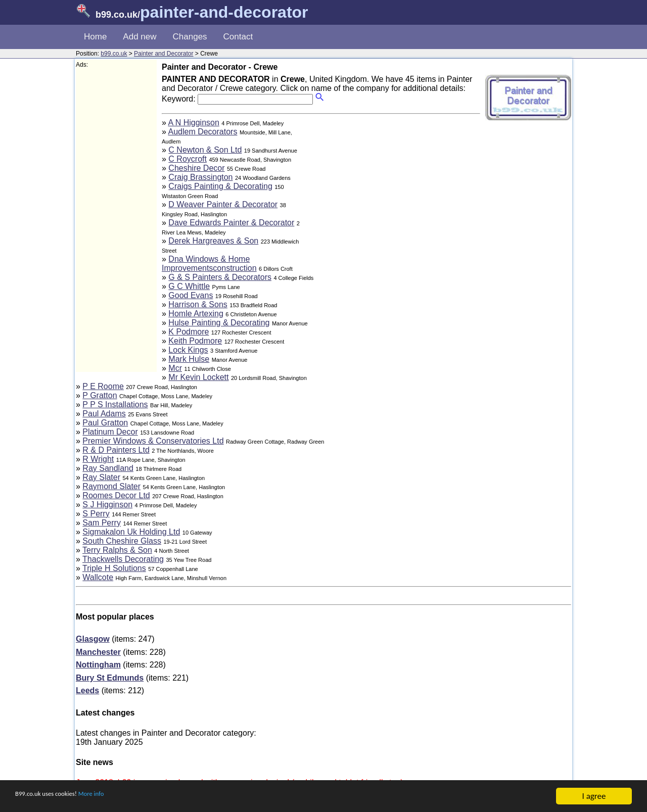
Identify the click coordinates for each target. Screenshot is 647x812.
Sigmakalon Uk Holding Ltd (131, 532)
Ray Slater (101, 477)
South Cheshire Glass (122, 541)
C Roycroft (188, 159)
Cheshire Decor (196, 168)
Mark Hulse (189, 359)
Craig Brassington (200, 177)
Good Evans (191, 295)
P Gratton (100, 395)
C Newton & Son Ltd (205, 150)
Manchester (98, 652)
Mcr (175, 368)
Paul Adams (104, 414)
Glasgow (93, 639)
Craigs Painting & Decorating (220, 186)
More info (117, 797)
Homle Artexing (196, 314)
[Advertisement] (116, 220)
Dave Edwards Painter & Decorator (231, 223)
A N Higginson (193, 123)
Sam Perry (102, 523)
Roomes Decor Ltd (116, 495)
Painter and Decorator (164, 54)
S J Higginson (107, 505)
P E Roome (103, 386)
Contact (238, 37)
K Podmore (189, 332)
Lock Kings (188, 350)
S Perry (96, 514)
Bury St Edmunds (110, 678)
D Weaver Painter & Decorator (223, 204)
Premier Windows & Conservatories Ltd (153, 441)
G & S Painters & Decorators (220, 277)
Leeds (87, 690)
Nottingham (98, 665)
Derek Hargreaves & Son (213, 241)
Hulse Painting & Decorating (219, 323)
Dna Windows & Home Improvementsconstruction (209, 264)
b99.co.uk (114, 54)
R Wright (98, 459)
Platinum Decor (110, 432)
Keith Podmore (195, 341)
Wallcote (98, 577)
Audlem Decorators (202, 132)
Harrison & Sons (198, 304)
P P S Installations (115, 404)
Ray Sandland (108, 468)
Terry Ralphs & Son (117, 550)
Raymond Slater (111, 486)
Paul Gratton (105, 423)
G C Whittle (189, 286)
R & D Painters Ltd (116, 450)
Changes (190, 37)
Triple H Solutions (114, 568)
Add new (140, 37)
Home (95, 37)
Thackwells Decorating (123, 559)
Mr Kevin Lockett (198, 377)
